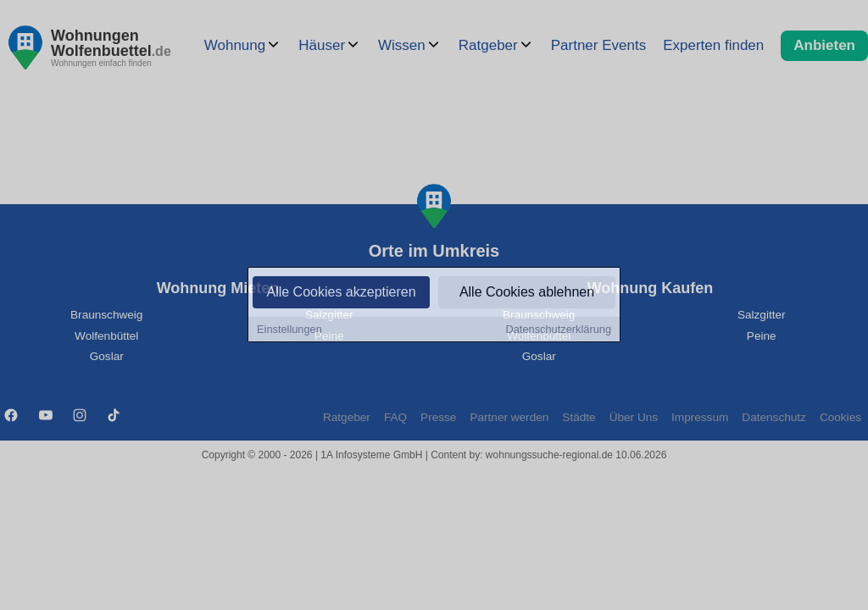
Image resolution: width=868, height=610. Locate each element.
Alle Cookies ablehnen (527, 293)
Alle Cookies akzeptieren (341, 293)
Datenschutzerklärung (559, 330)
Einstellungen (289, 330)
